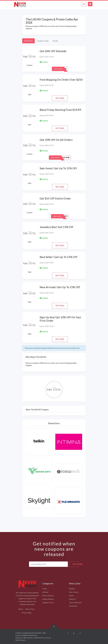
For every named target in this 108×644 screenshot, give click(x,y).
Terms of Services (75, 603)
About (21, 609)
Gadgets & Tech (48, 603)
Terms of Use (30, 609)
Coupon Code (43, 41)
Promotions (73, 606)
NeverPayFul (33, 633)
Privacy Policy (27, 613)
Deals (55, 41)
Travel (44, 589)
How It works (74, 592)
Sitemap (72, 589)
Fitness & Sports (48, 596)
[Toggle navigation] (90, 4)
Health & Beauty (48, 599)
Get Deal (60, 98)
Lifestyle (45, 592)
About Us (72, 599)
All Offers (28, 41)
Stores (71, 596)
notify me (76, 564)
